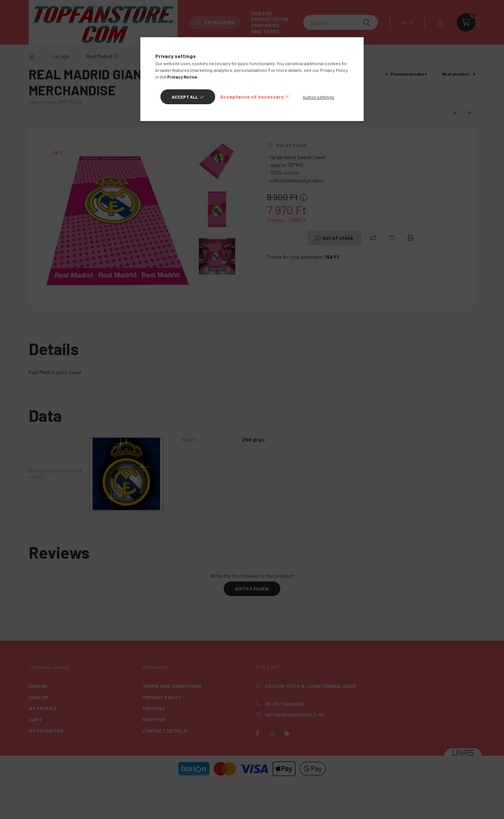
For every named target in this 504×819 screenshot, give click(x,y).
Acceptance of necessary (252, 97)
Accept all (185, 97)
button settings (319, 97)
